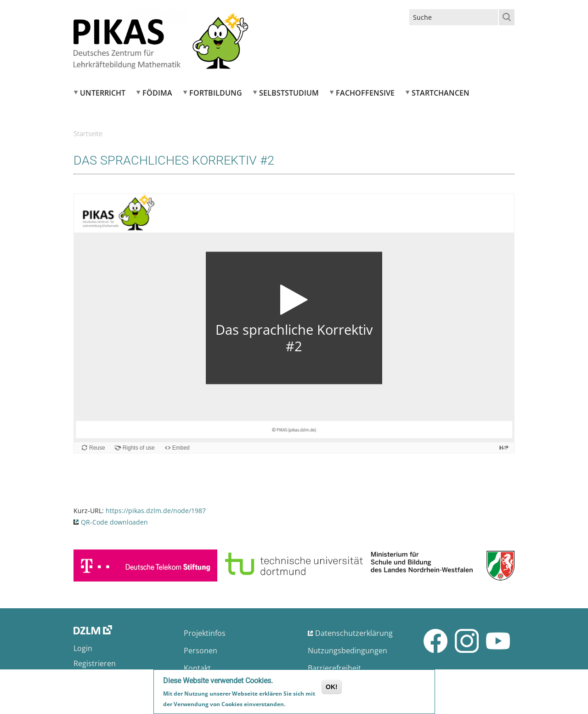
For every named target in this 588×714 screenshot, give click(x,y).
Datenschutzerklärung (354, 633)
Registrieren (95, 663)
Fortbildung (216, 93)
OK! (332, 687)
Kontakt (197, 668)
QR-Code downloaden (114, 522)
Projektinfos (205, 633)
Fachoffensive (365, 93)
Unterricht (103, 93)
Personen (201, 651)
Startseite (88, 133)
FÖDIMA (157, 93)
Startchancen (441, 93)
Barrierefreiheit (334, 668)
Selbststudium (289, 93)
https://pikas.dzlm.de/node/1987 (156, 511)
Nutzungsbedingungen (348, 651)
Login (83, 648)
